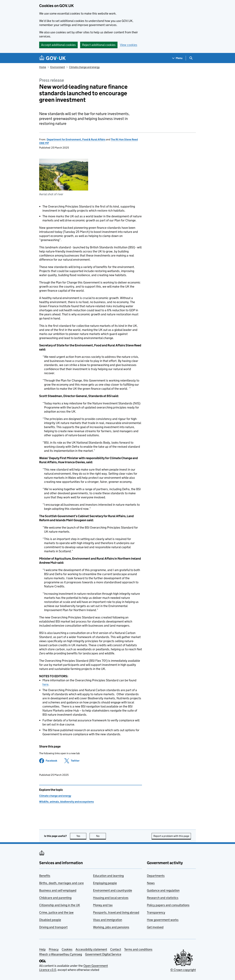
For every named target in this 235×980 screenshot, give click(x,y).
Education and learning (108, 876)
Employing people (105, 883)
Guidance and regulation (163, 890)
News (151, 883)
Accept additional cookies (58, 45)
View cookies (129, 45)
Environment (58, 67)
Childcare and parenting (55, 898)
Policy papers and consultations (168, 905)
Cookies (67, 949)
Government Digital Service (103, 954)
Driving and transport (53, 927)
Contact (116, 949)
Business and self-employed (58, 890)
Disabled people (50, 920)
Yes (81, 836)
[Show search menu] (191, 58)
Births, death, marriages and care (61, 883)
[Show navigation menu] (177, 58)
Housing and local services (111, 898)
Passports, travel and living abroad (116, 912)
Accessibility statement (91, 949)
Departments (156, 876)
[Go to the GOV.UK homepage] (52, 58)
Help (42, 949)
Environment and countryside (113, 890)
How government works (163, 920)
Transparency (156, 912)
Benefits (45, 876)
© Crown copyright (183, 970)
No (101, 836)
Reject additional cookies (99, 45)
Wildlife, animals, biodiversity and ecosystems (67, 802)
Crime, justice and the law (56, 912)
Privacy (54, 949)
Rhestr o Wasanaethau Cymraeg (61, 954)
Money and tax (103, 905)
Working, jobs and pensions (111, 927)
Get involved (155, 927)
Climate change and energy (84, 67)
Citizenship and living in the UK (60, 905)
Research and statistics (163, 898)
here (45, 684)
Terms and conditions (138, 949)
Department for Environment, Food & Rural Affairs (76, 139)
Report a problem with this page (171, 836)
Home (43, 67)
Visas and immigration (108, 920)
